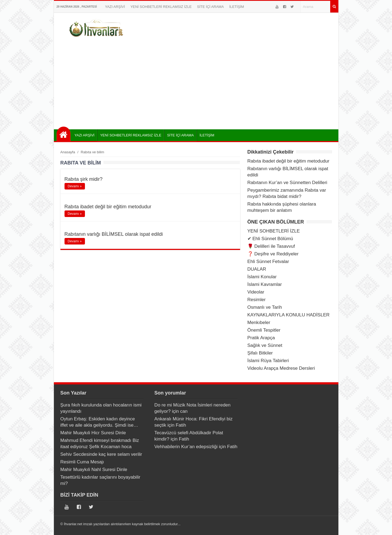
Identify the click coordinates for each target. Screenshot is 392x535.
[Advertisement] (196, 83)
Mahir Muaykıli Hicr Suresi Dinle (93, 433)
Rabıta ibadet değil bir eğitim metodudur (108, 207)
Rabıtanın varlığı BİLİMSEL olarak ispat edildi (114, 234)
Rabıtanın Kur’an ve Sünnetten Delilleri (287, 183)
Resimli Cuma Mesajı (82, 462)
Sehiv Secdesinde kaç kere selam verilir (101, 454)
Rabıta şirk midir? (84, 179)
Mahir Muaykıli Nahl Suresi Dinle (94, 470)
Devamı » (75, 186)
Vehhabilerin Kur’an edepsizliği (186, 447)
